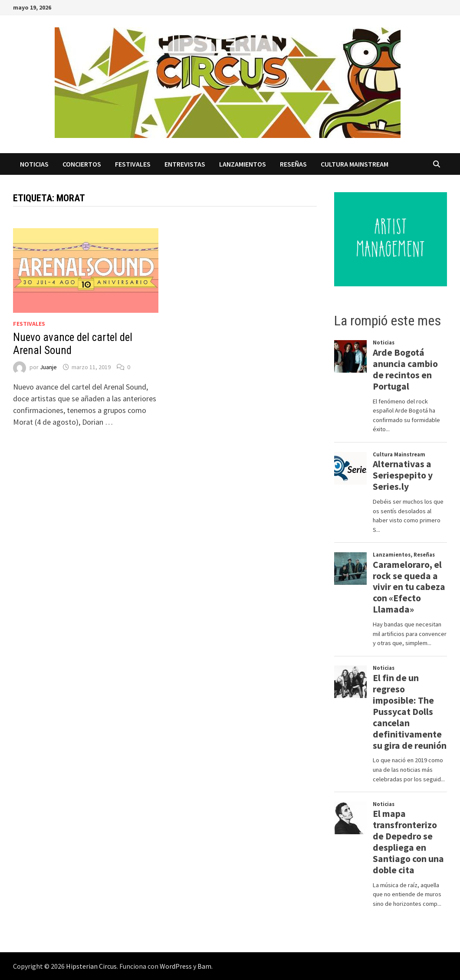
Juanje (48, 367)
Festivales (133, 164)
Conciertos (82, 164)
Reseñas (293, 164)
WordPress (176, 966)
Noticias (34, 164)
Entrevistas (185, 164)
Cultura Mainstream (355, 164)
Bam (204, 966)
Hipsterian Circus (91, 966)
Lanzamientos (243, 164)
